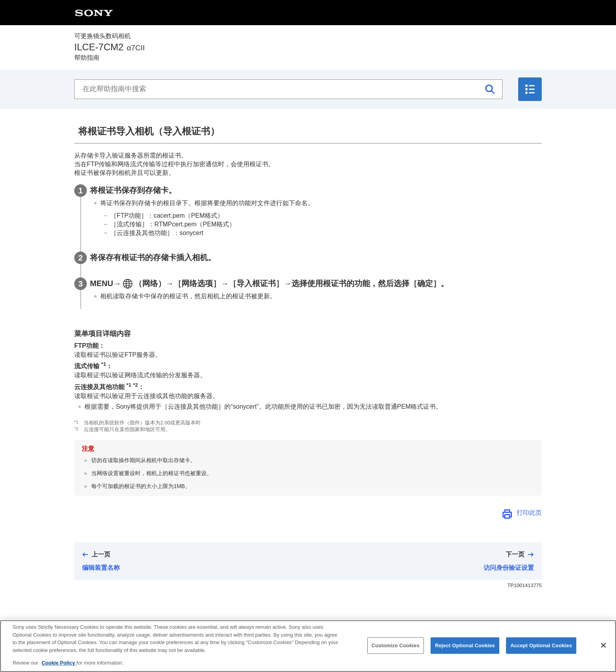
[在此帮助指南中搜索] (288, 89)
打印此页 (529, 513)
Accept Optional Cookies (541, 657)
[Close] (603, 657)
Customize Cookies (396, 657)
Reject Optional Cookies (465, 657)
